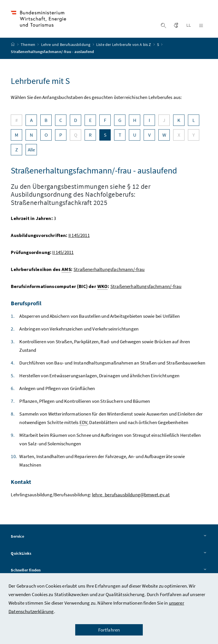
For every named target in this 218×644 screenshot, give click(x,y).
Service (109, 538)
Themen (28, 46)
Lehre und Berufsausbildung (66, 46)
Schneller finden (109, 572)
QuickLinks (109, 555)
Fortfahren (109, 630)
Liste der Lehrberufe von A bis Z (124, 46)
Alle (32, 151)
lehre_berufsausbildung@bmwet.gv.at (131, 496)
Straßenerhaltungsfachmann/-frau (109, 271)
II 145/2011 (79, 237)
